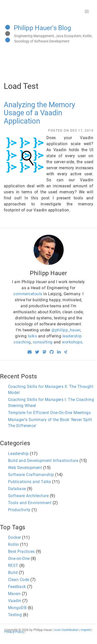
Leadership (18, 454)
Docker (15, 537)
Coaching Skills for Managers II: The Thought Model (51, 390)
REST (13, 566)
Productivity (19, 510)
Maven (14, 594)
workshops (72, 342)
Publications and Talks (30, 482)
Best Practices (21, 551)
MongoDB (17, 608)
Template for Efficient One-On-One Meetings (49, 413)
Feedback (17, 587)
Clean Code (19, 580)
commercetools (28, 294)
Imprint (86, 630)
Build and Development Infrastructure (43, 461)
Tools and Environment (30, 503)
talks (32, 336)
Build (13, 573)
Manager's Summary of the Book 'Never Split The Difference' (50, 423)
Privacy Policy (14, 632)
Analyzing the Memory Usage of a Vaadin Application (39, 113)
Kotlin (14, 544)
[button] (87, 12)
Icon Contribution (66, 630)
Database (17, 489)
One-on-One (19, 559)
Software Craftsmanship (31, 475)
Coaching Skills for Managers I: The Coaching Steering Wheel (51, 403)
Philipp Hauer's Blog (42, 28)
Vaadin (15, 601)
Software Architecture (28, 496)
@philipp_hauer (66, 330)
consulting (43, 342)
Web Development (25, 468)
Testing (15, 615)
